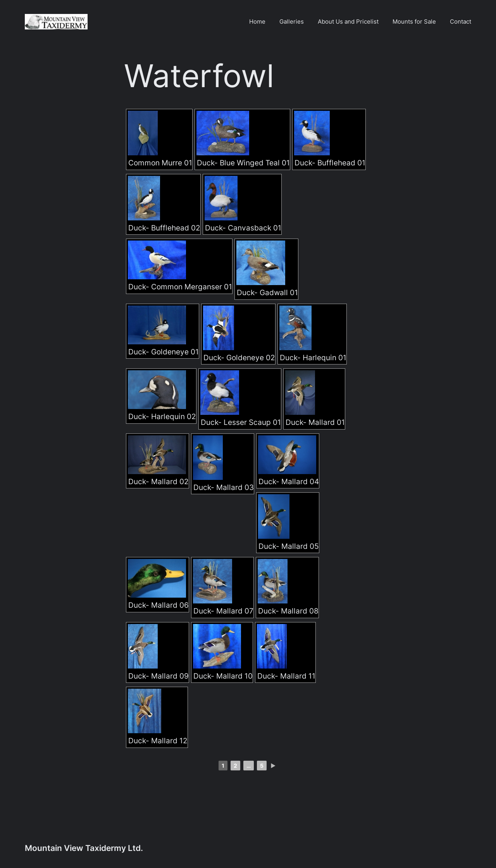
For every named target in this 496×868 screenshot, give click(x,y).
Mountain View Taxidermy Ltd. (84, 848)
